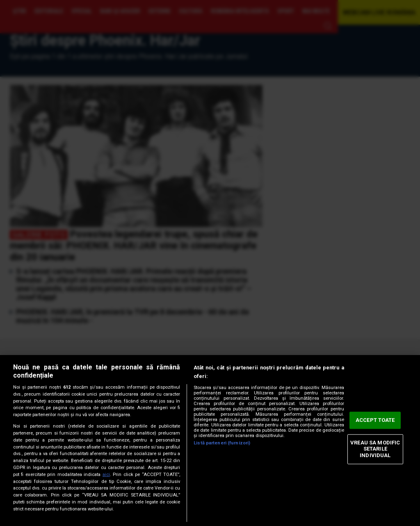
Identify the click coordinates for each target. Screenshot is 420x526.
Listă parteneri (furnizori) (222, 443)
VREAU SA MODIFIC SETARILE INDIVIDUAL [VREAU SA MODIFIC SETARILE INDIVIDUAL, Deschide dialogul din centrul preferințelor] (375, 449)
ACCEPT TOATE (375, 420)
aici (106, 475)
